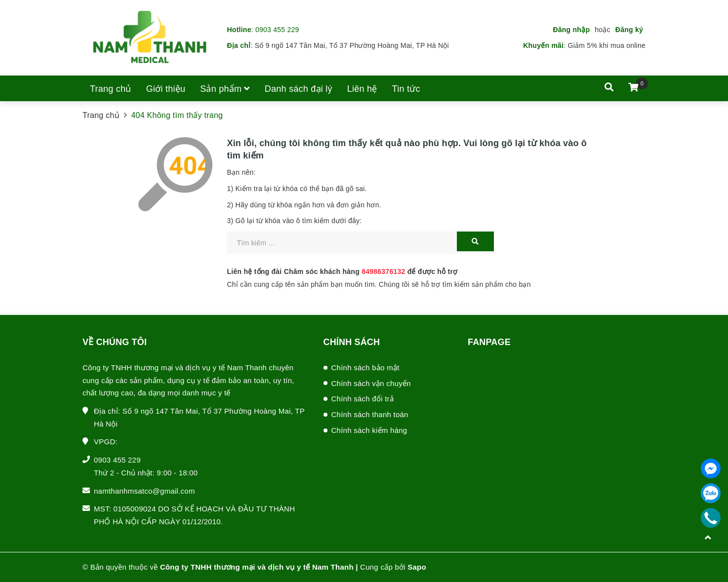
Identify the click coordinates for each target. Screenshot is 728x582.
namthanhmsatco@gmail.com (144, 491)
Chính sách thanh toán (370, 414)
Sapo (417, 567)
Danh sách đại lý (299, 89)
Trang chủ (111, 89)
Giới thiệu (166, 89)
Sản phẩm (225, 89)
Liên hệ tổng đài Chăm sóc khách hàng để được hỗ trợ (343, 272)
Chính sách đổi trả (363, 399)
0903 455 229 (277, 30)
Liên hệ (362, 89)
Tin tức (406, 89)
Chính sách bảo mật (365, 368)
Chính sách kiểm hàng (369, 430)
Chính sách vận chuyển (371, 383)
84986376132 (383, 272)
